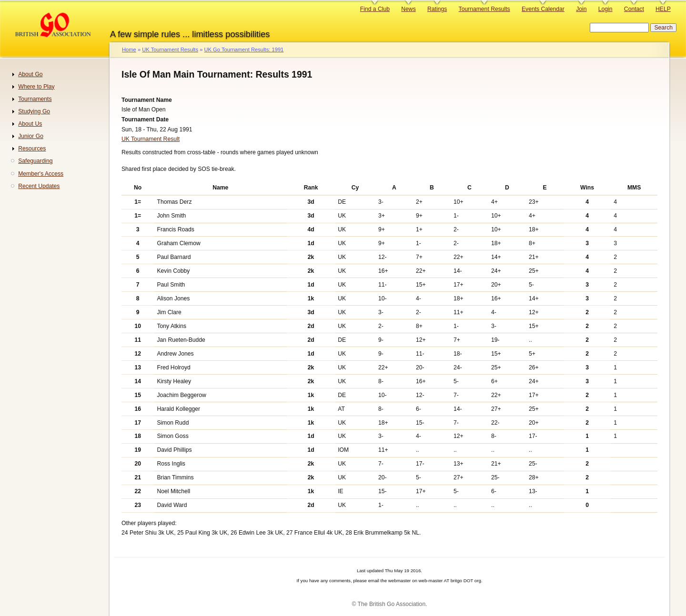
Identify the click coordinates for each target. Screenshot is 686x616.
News (408, 9)
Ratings (437, 9)
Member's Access (41, 174)
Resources (32, 149)
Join (581, 9)
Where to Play (36, 87)
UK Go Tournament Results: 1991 (244, 50)
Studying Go (34, 111)
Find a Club (375, 9)
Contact (634, 9)
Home (129, 50)
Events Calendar (543, 9)
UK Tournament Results (170, 50)
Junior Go (31, 136)
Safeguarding (35, 161)
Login (605, 9)
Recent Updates (39, 186)
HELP (663, 9)
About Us (30, 124)
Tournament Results (484, 9)
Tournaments (35, 99)
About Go (30, 74)
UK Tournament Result (151, 139)
